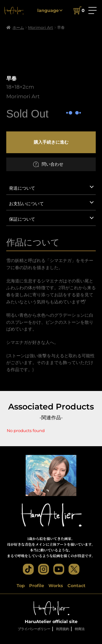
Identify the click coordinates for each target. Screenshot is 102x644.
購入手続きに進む (51, 142)
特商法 (80, 629)
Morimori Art (41, 27)
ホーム (18, 27)
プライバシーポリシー (34, 629)
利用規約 (63, 629)
